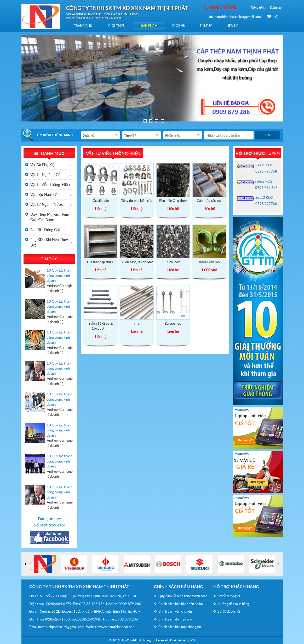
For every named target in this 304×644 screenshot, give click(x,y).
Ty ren (137, 323)
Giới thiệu (118, 26)
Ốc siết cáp (101, 201)
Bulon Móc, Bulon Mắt (137, 262)
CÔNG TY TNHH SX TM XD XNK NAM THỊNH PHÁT (79, 586)
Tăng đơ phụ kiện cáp (137, 201)
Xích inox (173, 262)
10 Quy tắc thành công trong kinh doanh (60, 275)
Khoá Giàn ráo (209, 262)
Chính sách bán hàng (179, 586)
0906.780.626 (266, 188)
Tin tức (209, 26)
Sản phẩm (151, 26)
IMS (192, 640)
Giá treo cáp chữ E (101, 262)
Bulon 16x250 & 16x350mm (101, 326)
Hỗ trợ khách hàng (236, 586)
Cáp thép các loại (209, 201)
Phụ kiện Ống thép (173, 201)
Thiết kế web (178, 640)
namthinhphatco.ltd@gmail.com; (62, 627)
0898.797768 (266, 171)
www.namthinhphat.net (116, 627)
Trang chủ (83, 26)
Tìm (268, 135)
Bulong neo (173, 323)
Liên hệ (236, 26)
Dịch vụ (182, 26)
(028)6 (51, 604)
